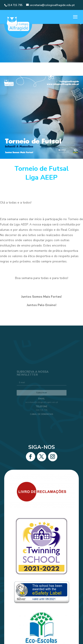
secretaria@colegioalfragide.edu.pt (41, 401)
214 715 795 (41, 408)
